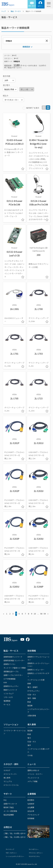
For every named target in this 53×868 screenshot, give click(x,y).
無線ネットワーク (10, 690)
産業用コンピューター (36, 670)
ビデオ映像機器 (9, 679)
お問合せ (8, 827)
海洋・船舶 (32, 698)
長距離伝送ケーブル (11, 671)
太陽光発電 (32, 715)
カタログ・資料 (11, 764)
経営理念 (31, 800)
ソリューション (11, 724)
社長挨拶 (31, 804)
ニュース (32, 764)
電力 (29, 738)
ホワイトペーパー (10, 774)
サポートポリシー (11, 853)
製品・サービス (16, 11)
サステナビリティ (34, 856)
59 (45, 614)
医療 (29, 683)
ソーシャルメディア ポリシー (15, 856)
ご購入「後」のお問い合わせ (15, 837)
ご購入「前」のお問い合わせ (15, 833)
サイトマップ (10, 849)
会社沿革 (31, 811)
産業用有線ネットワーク (13, 657)
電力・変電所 (33, 687)
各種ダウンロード (10, 804)
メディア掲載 (32, 781)
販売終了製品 (9, 807)
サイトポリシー (34, 849)
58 (41, 614)
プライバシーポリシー (36, 853)
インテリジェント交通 (36, 680)
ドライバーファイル (11, 785)
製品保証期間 (9, 815)
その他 (30, 755)
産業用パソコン (9, 664)
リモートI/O (8, 697)
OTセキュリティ (34, 691)
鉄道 (29, 702)
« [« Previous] (4, 614)
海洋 (29, 745)
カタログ (7, 770)
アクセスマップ (33, 815)
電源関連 (7, 701)
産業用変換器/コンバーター (14, 660)
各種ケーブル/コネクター (13, 675)
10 (35, 614)
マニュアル (8, 781)
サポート (8, 794)
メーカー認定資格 (10, 811)
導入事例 (32, 724)
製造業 (30, 705)
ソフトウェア (9, 693)
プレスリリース (33, 778)
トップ (4, 11)
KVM (5, 682)
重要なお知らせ (33, 770)
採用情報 (31, 818)
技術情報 (32, 651)
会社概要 (31, 807)
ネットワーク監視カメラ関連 (15, 668)
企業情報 (32, 794)
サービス (7, 704)
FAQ (5, 800)
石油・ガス (32, 694)
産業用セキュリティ (11, 686)
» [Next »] (48, 614)
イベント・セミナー (35, 774)
